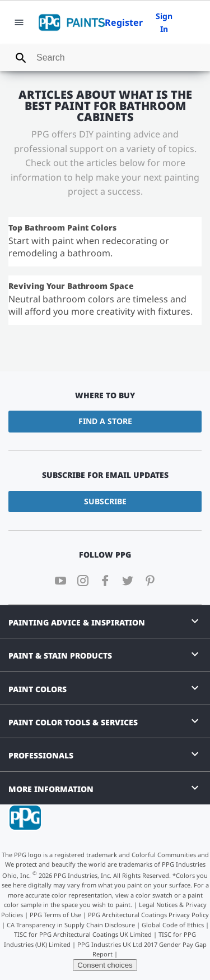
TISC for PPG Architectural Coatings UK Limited (83, 934)
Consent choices (105, 965)
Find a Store (105, 421)
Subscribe (105, 501)
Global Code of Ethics (173, 925)
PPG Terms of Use (55, 915)
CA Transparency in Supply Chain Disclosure (71, 925)
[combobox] (105, 58)
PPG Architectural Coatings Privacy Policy (148, 915)
